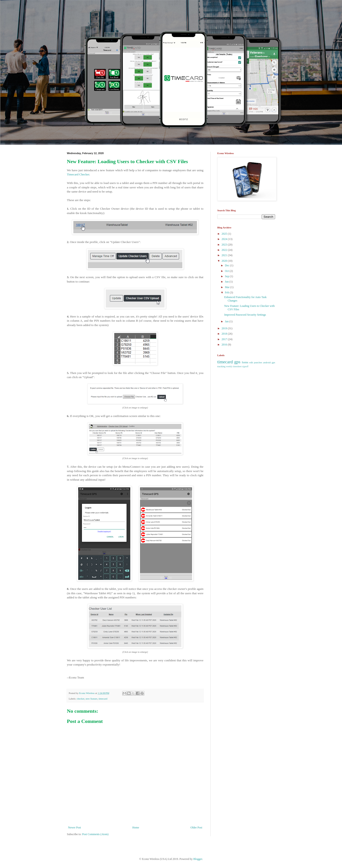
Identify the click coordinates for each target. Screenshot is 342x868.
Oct (227, 271)
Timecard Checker (78, 174)
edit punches (256, 362)
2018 (225, 334)
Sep (227, 276)
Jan (227, 321)
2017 (225, 339)
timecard (103, 699)
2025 (225, 234)
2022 (225, 250)
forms (245, 362)
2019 (225, 328)
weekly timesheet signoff (237, 366)
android (267, 362)
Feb (227, 292)
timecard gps (229, 362)
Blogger (198, 859)
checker (80, 699)
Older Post (196, 828)
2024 (225, 239)
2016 (225, 345)
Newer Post (75, 828)
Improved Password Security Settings (245, 315)
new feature (92, 699)
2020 (225, 261)
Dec (227, 265)
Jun (227, 282)
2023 (225, 245)
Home (136, 828)
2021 (225, 255)
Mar (228, 287)
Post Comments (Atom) (95, 834)
